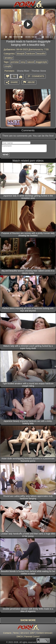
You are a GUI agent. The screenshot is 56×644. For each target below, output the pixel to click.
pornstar (15, 62)
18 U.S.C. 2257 (28, 633)
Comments (38, 76)
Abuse (31, 82)
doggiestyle (41, 62)
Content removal (44, 633)
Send (5, 155)
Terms (16, 633)
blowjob (21, 54)
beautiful (41, 54)
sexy (23, 62)
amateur (9, 58)
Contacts (7, 633)
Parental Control (32, 637)
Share (14, 82)
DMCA (20, 637)
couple (8, 66)
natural (30, 62)
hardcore (31, 54)
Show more (28, 620)
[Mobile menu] (3, 4)
